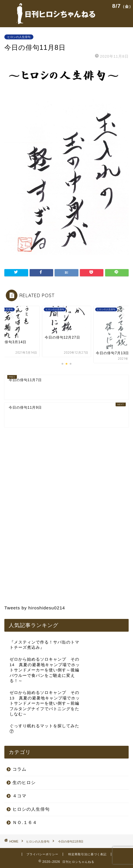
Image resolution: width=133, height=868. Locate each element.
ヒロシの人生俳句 (19, 37)
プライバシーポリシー (42, 854)
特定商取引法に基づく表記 (87, 854)
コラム (19, 769)
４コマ (19, 796)
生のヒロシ (24, 782)
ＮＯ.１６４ (25, 822)
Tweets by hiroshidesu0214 (35, 608)
